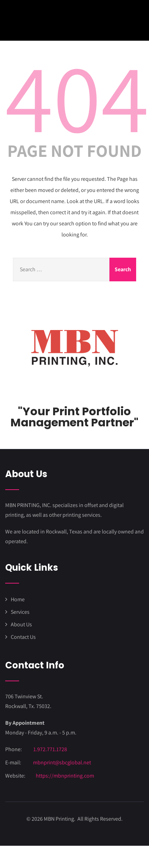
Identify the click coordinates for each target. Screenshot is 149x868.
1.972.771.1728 (50, 749)
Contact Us (23, 637)
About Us (21, 624)
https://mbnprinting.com (65, 776)
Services (20, 612)
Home (18, 599)
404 (77, 96)
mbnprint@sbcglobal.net (62, 762)
